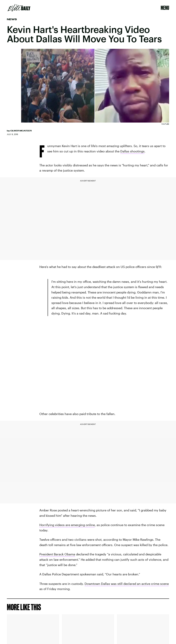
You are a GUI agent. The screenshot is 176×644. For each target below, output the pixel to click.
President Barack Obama (57, 554)
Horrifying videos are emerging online (67, 525)
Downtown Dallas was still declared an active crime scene (127, 584)
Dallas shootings (132, 151)
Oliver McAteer (21, 131)
